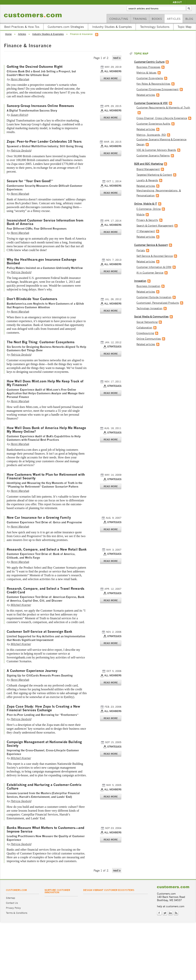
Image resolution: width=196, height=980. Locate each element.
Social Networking (147, 322)
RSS (176, 913)
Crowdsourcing (145, 333)
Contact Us (12, 903)
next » (117, 58)
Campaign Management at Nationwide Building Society (44, 744)
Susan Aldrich (19, 115)
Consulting (119, 19)
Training (140, 19)
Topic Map (184, 27)
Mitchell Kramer (21, 605)
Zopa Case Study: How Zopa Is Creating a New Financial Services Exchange (43, 708)
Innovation (140, 281)
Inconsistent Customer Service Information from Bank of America (45, 222)
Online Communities (149, 339)
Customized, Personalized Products (158, 303)
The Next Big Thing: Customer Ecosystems (41, 342)
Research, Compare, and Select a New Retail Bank (47, 550)
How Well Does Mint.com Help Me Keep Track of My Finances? (45, 383)
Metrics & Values (146, 73)
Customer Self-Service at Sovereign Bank (39, 632)
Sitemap (10, 898)
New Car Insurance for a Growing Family (39, 518)
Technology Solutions (155, 27)
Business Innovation (148, 286)
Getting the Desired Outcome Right (35, 67)
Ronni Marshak (20, 79)
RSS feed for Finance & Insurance (97, 35)
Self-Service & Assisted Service (155, 256)
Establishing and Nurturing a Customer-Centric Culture (44, 787)
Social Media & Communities (151, 317)
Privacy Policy (13, 908)
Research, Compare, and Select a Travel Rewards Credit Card (46, 590)
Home (8, 34)
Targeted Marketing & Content (154, 175)
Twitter (165, 913)
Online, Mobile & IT (146, 204)
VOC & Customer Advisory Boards (156, 150)
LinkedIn (170, 913)
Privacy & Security (147, 220)
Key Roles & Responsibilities (153, 84)
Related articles (146, 95)
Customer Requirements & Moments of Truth (163, 108)
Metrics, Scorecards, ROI (151, 135)
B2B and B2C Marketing (148, 164)
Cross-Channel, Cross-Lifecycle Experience (162, 118)
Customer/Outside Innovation (154, 297)
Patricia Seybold (21, 150)
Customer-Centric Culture (149, 62)
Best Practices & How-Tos (22, 27)
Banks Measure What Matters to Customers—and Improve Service (45, 830)
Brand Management (148, 169)
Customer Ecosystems (150, 78)
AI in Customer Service (150, 273)
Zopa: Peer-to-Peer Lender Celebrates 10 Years (44, 142)
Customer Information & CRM (154, 267)
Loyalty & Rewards (147, 180)
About (177, 2)
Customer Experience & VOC (151, 103)
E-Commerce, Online (149, 209)
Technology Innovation (149, 308)
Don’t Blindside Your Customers (32, 299)
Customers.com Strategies (66, 27)
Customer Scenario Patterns (153, 156)
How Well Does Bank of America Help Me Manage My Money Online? (46, 430)
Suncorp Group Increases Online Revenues (40, 106)
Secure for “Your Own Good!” (30, 181)
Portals (141, 250)
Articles (174, 19)
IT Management (146, 231)
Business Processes (148, 67)
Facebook (159, 913)
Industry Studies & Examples (112, 27)
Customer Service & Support (151, 245)
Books (157, 19)
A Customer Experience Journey (32, 671)
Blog (189, 19)
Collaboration (144, 328)
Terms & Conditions (17, 913)
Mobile (140, 215)
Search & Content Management (155, 226)
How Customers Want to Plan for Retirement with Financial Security (46, 476)
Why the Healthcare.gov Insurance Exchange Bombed (42, 261)
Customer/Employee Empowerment (157, 89)
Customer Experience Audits (153, 124)
